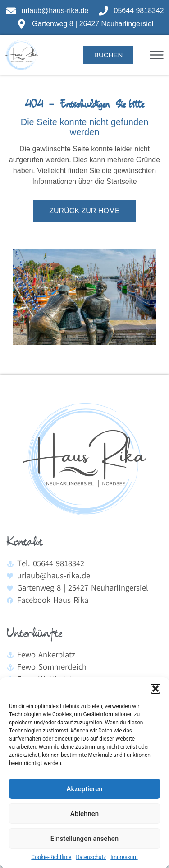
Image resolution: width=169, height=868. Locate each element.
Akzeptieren (84, 789)
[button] (155, 689)
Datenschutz (91, 857)
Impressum (124, 857)
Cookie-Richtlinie (51, 857)
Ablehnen (84, 814)
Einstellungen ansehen (84, 839)
